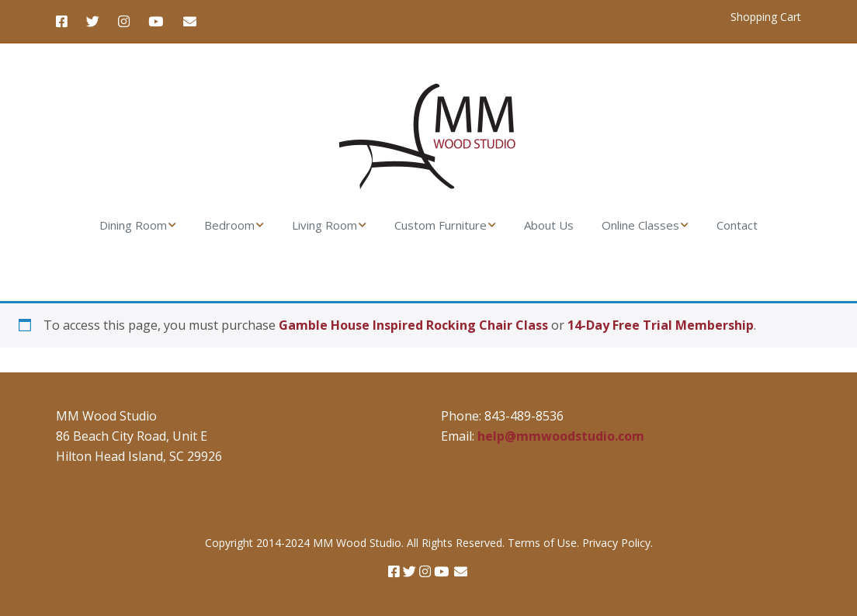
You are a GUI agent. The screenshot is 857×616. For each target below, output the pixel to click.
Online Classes (640, 225)
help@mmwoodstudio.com (561, 436)
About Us (549, 225)
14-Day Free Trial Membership (661, 325)
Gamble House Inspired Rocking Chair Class (413, 325)
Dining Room (133, 225)
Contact (737, 225)
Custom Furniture (441, 225)
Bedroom (229, 225)
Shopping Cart (766, 17)
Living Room (324, 225)
